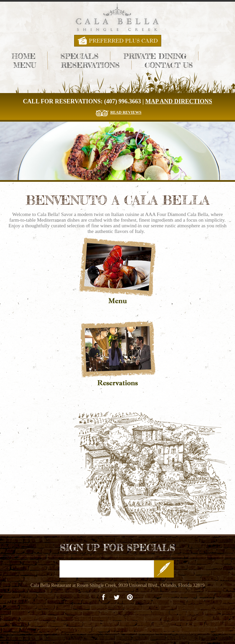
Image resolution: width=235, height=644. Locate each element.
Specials (79, 56)
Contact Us (169, 65)
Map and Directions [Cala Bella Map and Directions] (179, 101)
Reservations (90, 65)
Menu (25, 65)
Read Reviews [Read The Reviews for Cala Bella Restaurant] (126, 112)
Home (24, 56)
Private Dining (155, 56)
